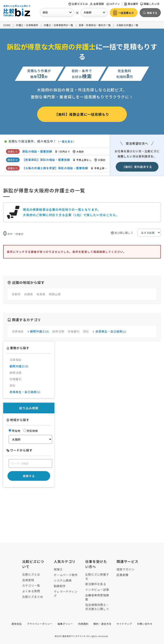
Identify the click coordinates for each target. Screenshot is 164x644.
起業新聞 (123, 575)
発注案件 (131, 4)
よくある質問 (31, 591)
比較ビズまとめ (33, 597)
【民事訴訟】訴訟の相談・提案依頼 (46, 160)
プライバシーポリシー (40, 624)
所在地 (14, 431)
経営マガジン (126, 569)
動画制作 (60, 586)
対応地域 (31, 431)
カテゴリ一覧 (31, 585)
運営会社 (17, 624)
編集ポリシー (65, 624)
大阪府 (88, 12)
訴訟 (45, 12)
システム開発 (63, 580)
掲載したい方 (150, 4)
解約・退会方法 (102, 624)
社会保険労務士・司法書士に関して (97, 607)
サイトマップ (124, 624)
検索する (29, 476)
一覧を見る (66, 141)
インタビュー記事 (97, 590)
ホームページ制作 (66, 575)
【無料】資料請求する (137, 167)
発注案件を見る (96, 584)
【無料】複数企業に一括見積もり (82, 114)
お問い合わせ (145, 624)
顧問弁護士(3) (40, 331)
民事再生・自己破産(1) (111, 331)
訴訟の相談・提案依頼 (37, 151)
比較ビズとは (78, 4)
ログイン (113, 4)
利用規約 (83, 624)
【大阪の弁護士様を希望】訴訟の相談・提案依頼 (55, 168)
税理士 (58, 569)
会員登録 (97, 4)
